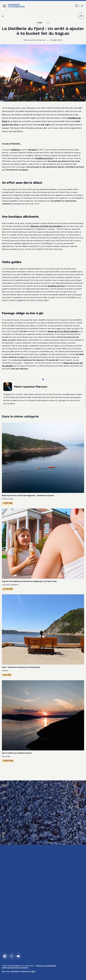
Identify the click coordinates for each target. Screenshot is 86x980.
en (82, 6)
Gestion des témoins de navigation (15, 968)
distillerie (16, 150)
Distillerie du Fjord (44, 158)
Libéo (33, 972)
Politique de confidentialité (46, 966)
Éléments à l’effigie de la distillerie (46, 226)
